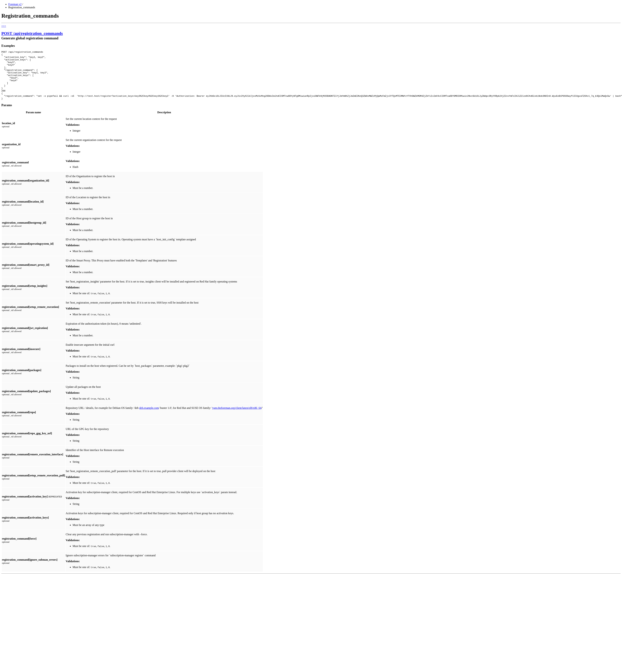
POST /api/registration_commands (32, 33)
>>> (4, 26)
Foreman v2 (15, 4)
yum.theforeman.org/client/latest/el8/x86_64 (237, 418)
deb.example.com (149, 418)
